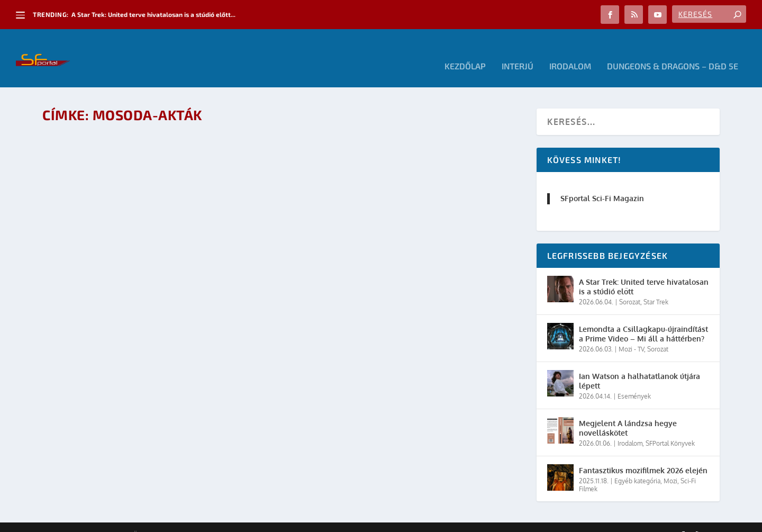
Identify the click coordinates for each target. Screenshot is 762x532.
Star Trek (656, 286)
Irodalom (570, 51)
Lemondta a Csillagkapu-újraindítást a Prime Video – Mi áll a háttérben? (643, 318)
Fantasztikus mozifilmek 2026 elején (643, 454)
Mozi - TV (631, 333)
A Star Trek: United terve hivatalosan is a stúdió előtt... (153, 14)
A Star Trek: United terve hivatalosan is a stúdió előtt (644, 271)
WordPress (193, 520)
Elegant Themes (101, 520)
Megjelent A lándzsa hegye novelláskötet (628, 412)
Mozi (670, 465)
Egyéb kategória (637, 465)
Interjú (518, 51)
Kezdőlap (465, 51)
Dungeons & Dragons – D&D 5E (673, 51)
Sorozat (630, 286)
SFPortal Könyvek (670, 427)
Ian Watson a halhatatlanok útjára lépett (639, 365)
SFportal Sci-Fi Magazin (602, 182)
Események (634, 380)
